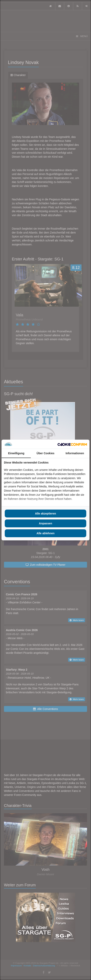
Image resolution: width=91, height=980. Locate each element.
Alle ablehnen (45, 533)
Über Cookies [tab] (45, 453)
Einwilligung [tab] (16, 453)
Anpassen (45, 523)
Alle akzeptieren (45, 514)
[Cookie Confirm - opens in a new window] (72, 444)
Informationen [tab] (75, 453)
